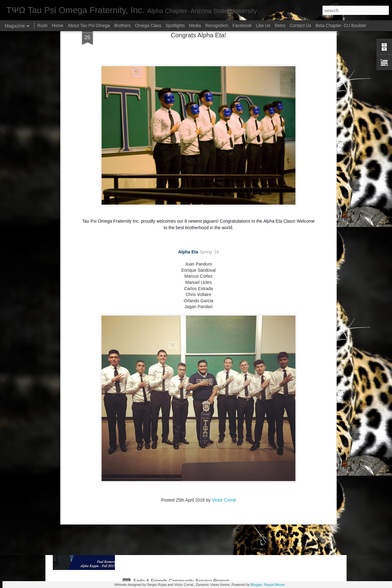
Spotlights (175, 25)
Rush (42, 25)
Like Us (263, 25)
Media (195, 25)
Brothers (123, 25)
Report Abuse (274, 585)
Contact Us (301, 25)
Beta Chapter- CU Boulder (341, 25)
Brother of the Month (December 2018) (176, 510)
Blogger (256, 585)
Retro (280, 25)
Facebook (242, 25)
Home (58, 25)
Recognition (217, 25)
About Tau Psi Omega (89, 25)
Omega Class (148, 25)
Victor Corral (224, 449)
